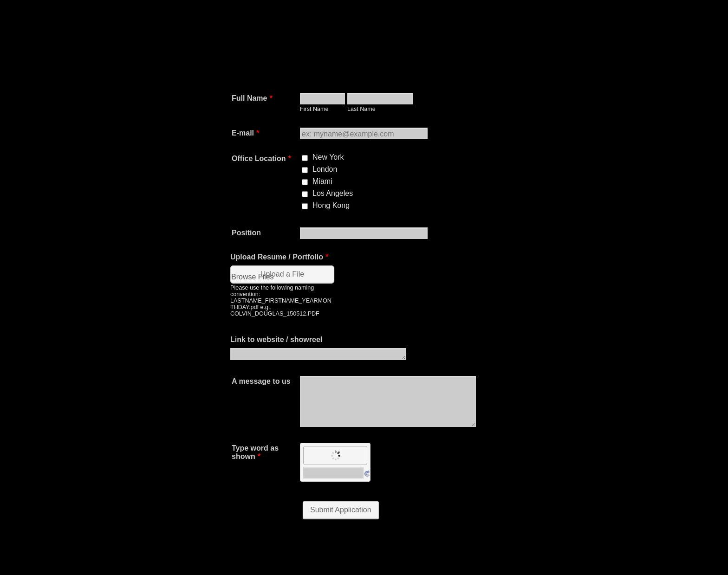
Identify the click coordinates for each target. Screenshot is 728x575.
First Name (314, 109)
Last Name (361, 109)
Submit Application (341, 510)
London (325, 169)
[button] (283, 291)
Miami (322, 181)
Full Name (252, 98)
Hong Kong (331, 205)
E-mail (245, 133)
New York (328, 157)
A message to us (261, 381)
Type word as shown (255, 452)
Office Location (261, 158)
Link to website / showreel (276, 339)
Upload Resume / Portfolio (279, 257)
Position (246, 233)
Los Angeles (333, 193)
